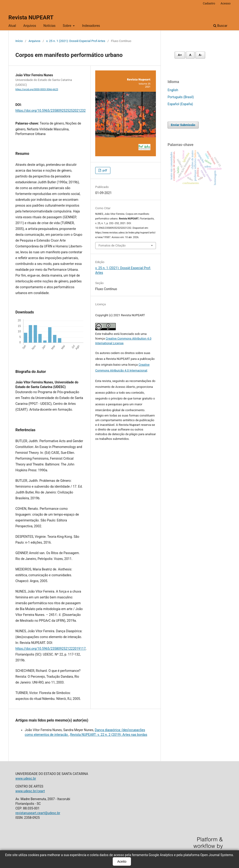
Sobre (67, 26)
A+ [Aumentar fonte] (180, 55)
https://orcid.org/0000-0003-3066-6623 (37, 89)
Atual (12, 26)
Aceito (122, 861)
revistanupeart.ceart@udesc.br (38, 813)
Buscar (220, 26)
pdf (104, 170)
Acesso (226, 3)
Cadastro (209, 3)
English (173, 90)
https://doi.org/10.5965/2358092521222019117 (51, 649)
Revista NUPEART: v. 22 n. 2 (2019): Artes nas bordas (109, 735)
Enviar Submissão (183, 125)
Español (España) (180, 104)
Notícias (49, 26)
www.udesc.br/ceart (30, 791)
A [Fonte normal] (190, 55)
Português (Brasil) (181, 97)
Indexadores (91, 26)
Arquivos (30, 26)
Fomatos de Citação (112, 245)
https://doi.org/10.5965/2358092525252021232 (51, 111)
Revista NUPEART (31, 17)
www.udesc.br (26, 778)
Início (19, 41)
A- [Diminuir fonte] (200, 55)
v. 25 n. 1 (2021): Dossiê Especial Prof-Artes (76, 41)
